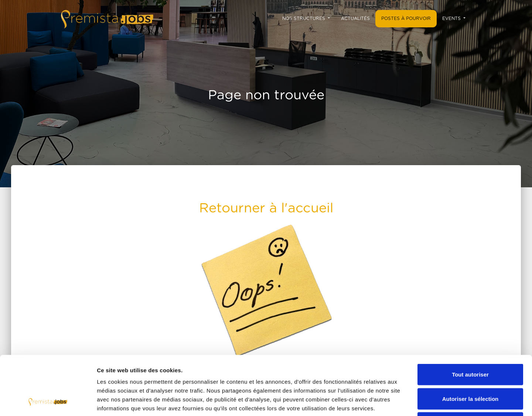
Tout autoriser (470, 319)
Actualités (355, 18)
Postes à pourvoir (406, 18)
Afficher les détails (407, 401)
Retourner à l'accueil (266, 208)
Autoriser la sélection (470, 343)
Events (452, 18)
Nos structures (304, 18)
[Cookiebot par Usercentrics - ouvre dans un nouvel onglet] (48, 402)
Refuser (470, 367)
